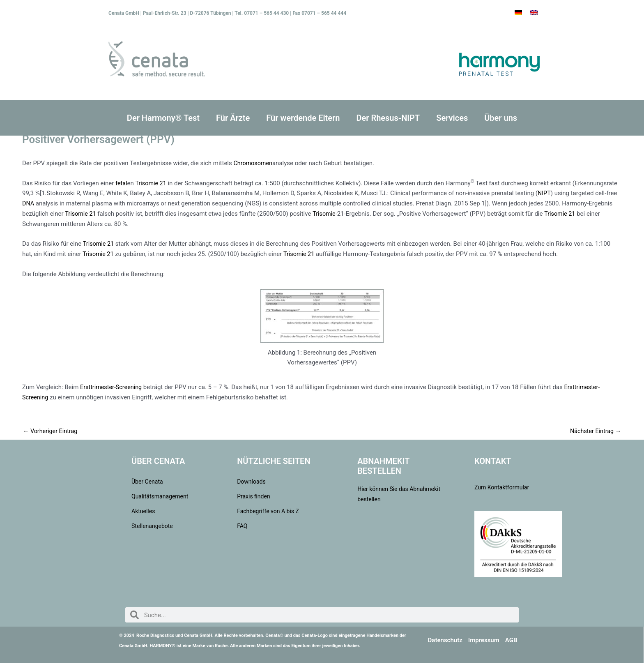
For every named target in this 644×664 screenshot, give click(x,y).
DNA (28, 203)
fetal (122, 183)
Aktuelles (143, 512)
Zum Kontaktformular (502, 488)
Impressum (484, 641)
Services (452, 118)
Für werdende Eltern (303, 118)
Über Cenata (147, 482)
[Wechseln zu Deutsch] (518, 13)
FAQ (242, 527)
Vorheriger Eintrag (51, 431)
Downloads (251, 482)
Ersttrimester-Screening (112, 387)
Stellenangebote (152, 527)
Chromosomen (254, 163)
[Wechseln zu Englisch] (534, 13)
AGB (511, 641)
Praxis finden (254, 497)
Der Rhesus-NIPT (388, 118)
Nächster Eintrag (594, 431)
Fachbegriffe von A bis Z (268, 512)
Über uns (501, 118)
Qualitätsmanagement (160, 497)
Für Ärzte (233, 118)
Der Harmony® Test (163, 118)
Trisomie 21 (152, 183)
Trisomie (326, 214)
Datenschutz (445, 641)
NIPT (544, 193)
